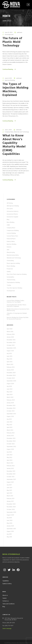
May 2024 (9, 392)
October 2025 (11, 345)
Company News (9, 132)
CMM (8, 225)
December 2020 (11, 504)
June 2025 (10, 356)
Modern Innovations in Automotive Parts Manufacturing (18, 310)
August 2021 (10, 482)
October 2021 (11, 477)
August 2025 (10, 351)
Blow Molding (11, 222)
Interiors (9, 247)
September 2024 (11, 381)
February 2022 (11, 466)
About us (5, 591)
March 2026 (10, 332)
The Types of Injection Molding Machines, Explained (15, 90)
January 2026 (10, 337)
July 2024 (9, 386)
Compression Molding (13, 231)
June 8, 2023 (8, 78)
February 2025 (11, 367)
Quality (9, 272)
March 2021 (10, 496)
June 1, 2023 (8, 130)
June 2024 (10, 389)
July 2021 (9, 485)
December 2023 (11, 406)
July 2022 (9, 452)
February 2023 (11, 433)
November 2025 (11, 343)
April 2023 (10, 427)
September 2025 (11, 348)
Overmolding (10, 261)
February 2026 (11, 334)
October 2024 (11, 378)
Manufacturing (11, 252)
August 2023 (10, 417)
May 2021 (9, 490)
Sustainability (10, 277)
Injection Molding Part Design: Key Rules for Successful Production (18, 318)
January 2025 (10, 370)
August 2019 (10, 531)
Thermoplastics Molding (13, 283)
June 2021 (9, 488)
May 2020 (9, 523)
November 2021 (11, 474)
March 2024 (10, 397)
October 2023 (11, 411)
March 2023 (10, 430)
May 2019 (9, 537)
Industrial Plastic (11, 239)
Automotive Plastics (12, 214)
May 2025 (9, 359)
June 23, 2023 (9, 33)
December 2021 (11, 471)
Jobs (8, 250)
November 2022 (11, 441)
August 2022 (10, 449)
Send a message (7, 624)
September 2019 (11, 529)
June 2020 (10, 521)
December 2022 (11, 438)
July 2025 (9, 354)
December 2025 (11, 340)
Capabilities (6, 576)
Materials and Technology (22, 132)
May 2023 (9, 425)
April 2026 (10, 329)
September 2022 (11, 447)
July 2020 (9, 518)
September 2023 (11, 414)
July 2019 (9, 534)
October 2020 (11, 510)
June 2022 (10, 455)
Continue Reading (9, 69)
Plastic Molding (11, 266)
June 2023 (9, 422)
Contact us (6, 597)
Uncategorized (9, 35)
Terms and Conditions (9, 599)
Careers (5, 594)
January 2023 (10, 436)
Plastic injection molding (13, 263)
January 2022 (10, 469)
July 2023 (9, 419)
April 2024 (10, 395)
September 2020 (11, 512)
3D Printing (10, 203)
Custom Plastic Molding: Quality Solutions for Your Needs (15, 301)
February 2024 (11, 400)
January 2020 (10, 526)
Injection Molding (10, 80)
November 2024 (11, 375)
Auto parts (10, 209)
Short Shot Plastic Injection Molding (17, 274)
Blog (8, 220)
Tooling (9, 285)
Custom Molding (11, 233)
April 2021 (9, 493)
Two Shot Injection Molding (14, 288)
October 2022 (11, 444)
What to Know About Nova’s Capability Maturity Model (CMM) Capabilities (14, 145)
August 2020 (10, 515)
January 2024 (10, 403)
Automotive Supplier (12, 217)
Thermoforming (11, 280)
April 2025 (10, 362)
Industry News (11, 242)
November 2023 (11, 408)
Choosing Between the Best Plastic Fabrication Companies (17, 306)
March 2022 (10, 463)
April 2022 (10, 460)
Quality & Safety (7, 579)
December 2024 (11, 373)
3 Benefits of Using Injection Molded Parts (17, 314)
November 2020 (11, 507)
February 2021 (11, 499)
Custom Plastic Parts (12, 236)
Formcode (20, 641)
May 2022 (9, 458)
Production (10, 269)
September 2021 (11, 479)
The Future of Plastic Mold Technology (12, 42)
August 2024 (10, 384)
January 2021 (10, 501)
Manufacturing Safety (13, 255)
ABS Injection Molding (13, 206)
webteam (19, 33)
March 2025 (10, 365)
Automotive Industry (13, 211)
